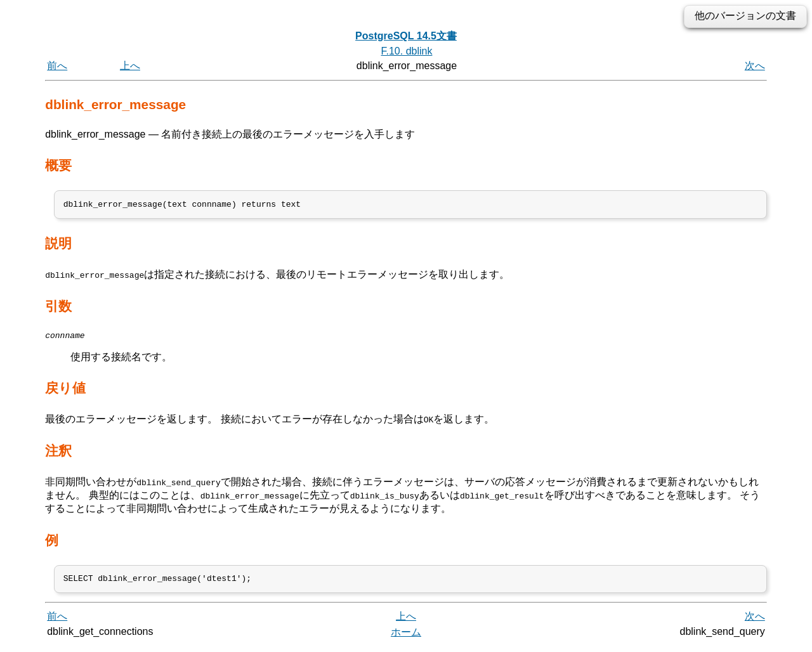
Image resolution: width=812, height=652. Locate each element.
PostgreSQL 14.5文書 (406, 36)
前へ (57, 66)
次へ (755, 66)
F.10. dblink (407, 51)
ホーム (406, 638)
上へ (130, 66)
